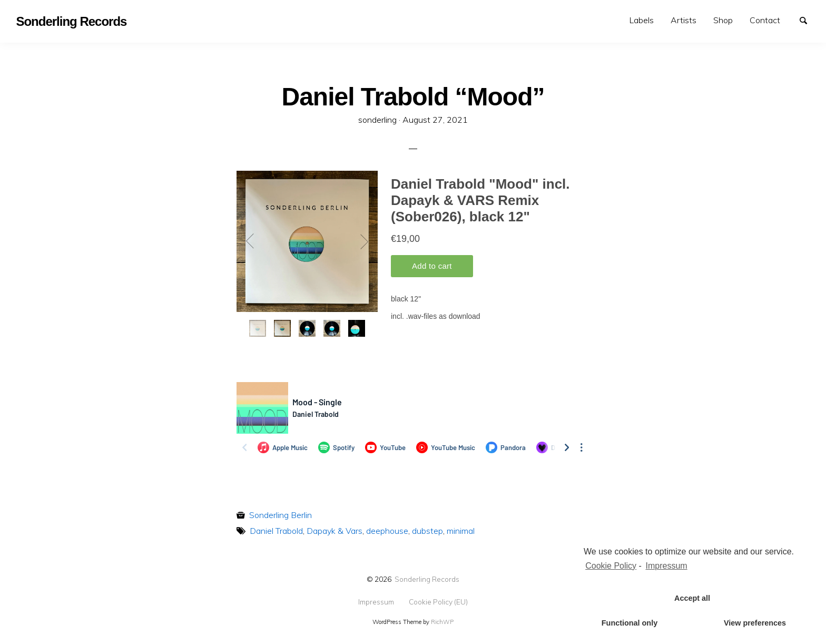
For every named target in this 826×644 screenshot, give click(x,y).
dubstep (427, 531)
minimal (461, 531)
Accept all (692, 598)
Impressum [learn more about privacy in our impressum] (667, 566)
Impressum (376, 602)
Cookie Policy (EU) (438, 602)
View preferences (755, 623)
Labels (642, 20)
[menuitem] (642, 20)
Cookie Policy (611, 566)
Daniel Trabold (276, 531)
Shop (723, 20)
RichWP (442, 622)
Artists (684, 20)
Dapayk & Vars (335, 531)
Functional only (630, 623)
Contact (765, 20)
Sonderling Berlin (281, 515)
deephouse (387, 531)
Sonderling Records (427, 579)
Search (808, 19)
